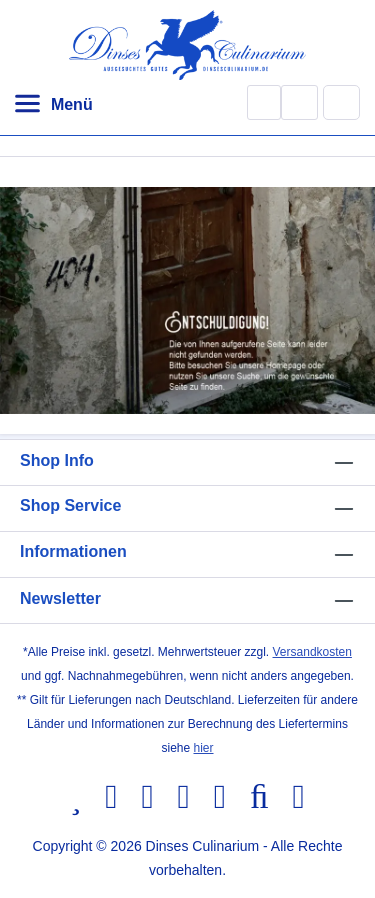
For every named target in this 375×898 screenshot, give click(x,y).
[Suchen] (264, 102)
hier (204, 748)
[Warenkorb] (342, 102)
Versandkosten (312, 652)
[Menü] (53, 105)
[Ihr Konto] (299, 102)
